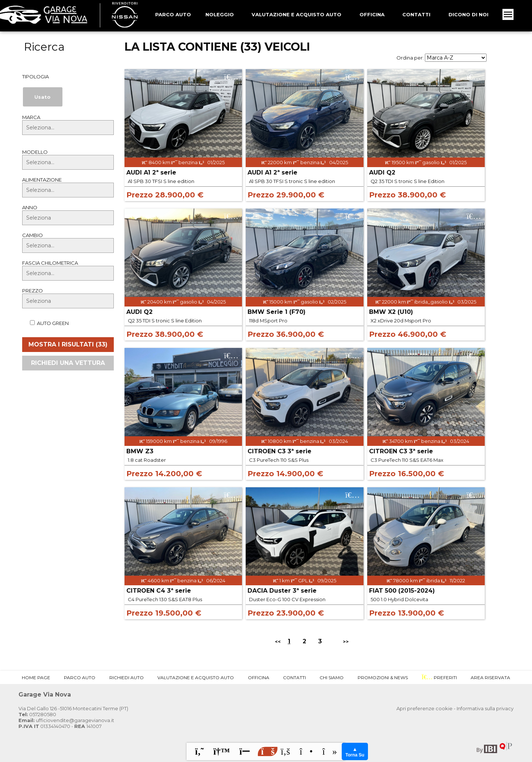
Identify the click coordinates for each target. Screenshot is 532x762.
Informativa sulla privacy (485, 708)
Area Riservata (490, 678)
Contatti (416, 14)
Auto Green (45, 323)
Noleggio (220, 14)
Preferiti (439, 677)
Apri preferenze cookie (424, 708)
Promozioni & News (383, 678)
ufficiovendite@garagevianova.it (66, 720)
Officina (372, 14)
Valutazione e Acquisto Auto (296, 14)
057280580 (37, 714)
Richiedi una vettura (68, 363)
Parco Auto (80, 678)
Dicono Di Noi (468, 14)
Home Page (36, 678)
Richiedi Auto (127, 678)
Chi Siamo (332, 678)
